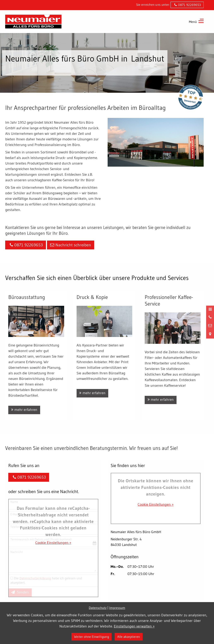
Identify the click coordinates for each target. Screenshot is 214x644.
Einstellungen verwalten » (134, 626)
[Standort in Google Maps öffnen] (210, 334)
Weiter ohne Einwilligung (92, 637)
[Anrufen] (210, 317)
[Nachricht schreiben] (210, 326)
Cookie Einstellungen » (53, 543)
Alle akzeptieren (129, 637)
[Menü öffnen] (210, 310)
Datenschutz (98, 608)
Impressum (117, 608)
